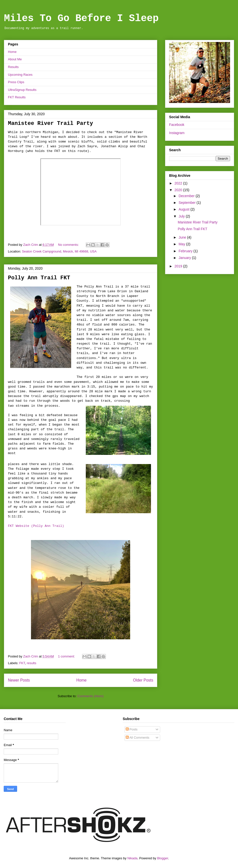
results (31, 663)
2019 (179, 266)
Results (13, 67)
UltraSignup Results (22, 90)
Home (12, 52)
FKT (22, 663)
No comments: (69, 245)
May (182, 244)
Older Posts (143, 680)
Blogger (163, 858)
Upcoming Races (20, 75)
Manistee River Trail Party (50, 124)
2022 (179, 183)
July (182, 216)
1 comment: (67, 656)
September (187, 203)
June (183, 237)
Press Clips (16, 82)
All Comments (138, 738)
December (187, 196)
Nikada (132, 858)
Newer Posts (19, 680)
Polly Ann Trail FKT (39, 278)
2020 (179, 190)
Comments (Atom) (90, 696)
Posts (132, 729)
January (185, 258)
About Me (15, 59)
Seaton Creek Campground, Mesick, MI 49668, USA (59, 251)
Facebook (177, 125)
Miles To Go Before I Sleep (81, 18)
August (184, 209)
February (186, 251)
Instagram (177, 133)
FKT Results (17, 97)
